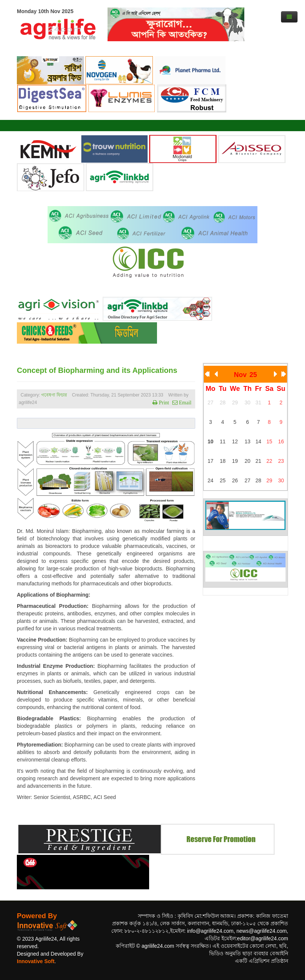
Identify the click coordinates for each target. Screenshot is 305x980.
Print (163, 402)
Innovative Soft (36, 961)
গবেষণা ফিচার (54, 395)
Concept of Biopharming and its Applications (97, 370)
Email (185, 402)
